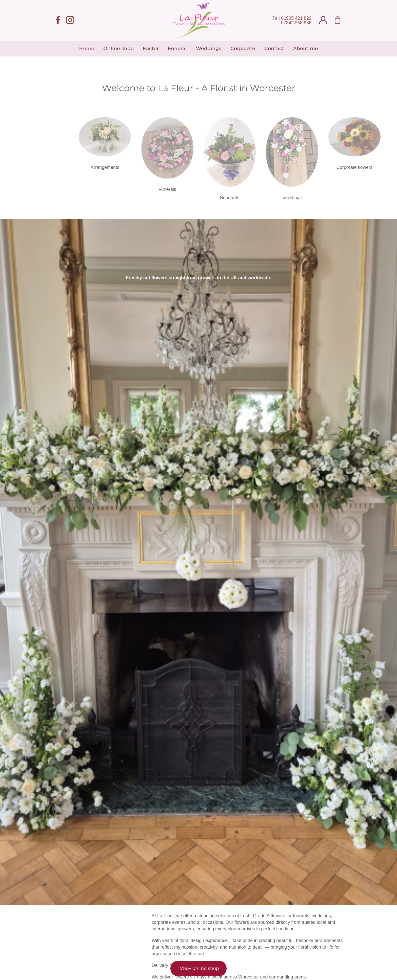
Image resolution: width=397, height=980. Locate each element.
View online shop (199, 968)
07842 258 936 (296, 23)
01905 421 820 (296, 18)
